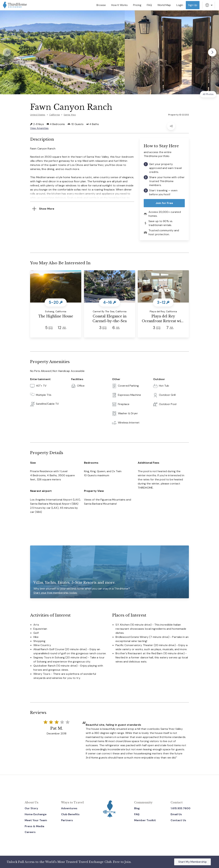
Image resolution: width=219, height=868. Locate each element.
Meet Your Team (36, 820)
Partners (67, 820)
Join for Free (164, 203)
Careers (30, 832)
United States (38, 115)
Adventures (69, 808)
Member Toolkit (145, 820)
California (54, 115)
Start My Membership (192, 862)
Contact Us (178, 820)
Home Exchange (36, 814)
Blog (137, 808)
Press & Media (34, 826)
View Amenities (39, 128)
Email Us (176, 814)
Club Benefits (70, 814)
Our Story (31, 808)
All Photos (208, 94)
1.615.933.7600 (181, 808)
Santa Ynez (70, 115)
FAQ (137, 814)
